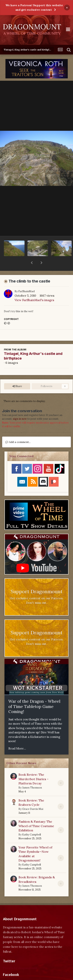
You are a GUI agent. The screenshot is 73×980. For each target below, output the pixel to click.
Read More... (17, 738)
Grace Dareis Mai (33, 799)
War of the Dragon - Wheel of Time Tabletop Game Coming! (34, 696)
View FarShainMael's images (34, 290)
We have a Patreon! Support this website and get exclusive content (34, 7)
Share (17, 376)
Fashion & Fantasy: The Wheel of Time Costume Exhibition (36, 816)
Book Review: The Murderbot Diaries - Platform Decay (33, 769)
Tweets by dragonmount (20, 958)
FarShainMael (26, 281)
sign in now (20, 409)
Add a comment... (18, 432)
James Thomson (32, 778)
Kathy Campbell (32, 824)
